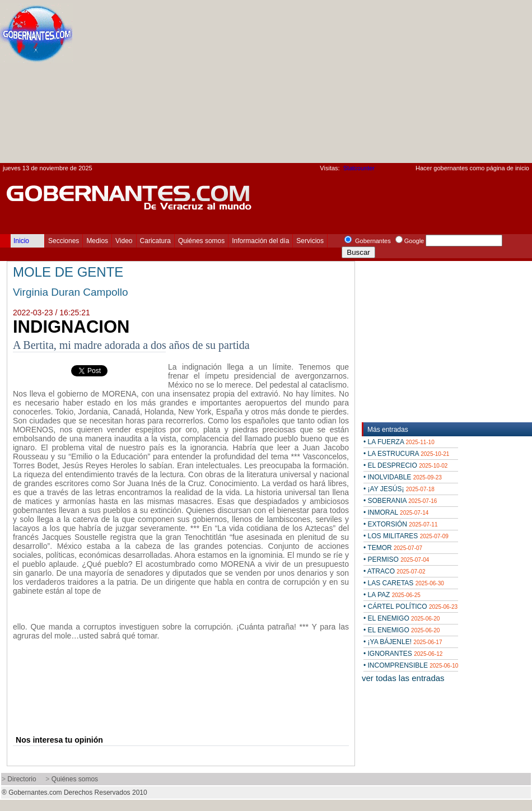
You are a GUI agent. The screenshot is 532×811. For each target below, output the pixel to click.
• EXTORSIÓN (400, 524)
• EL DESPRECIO (405, 465)
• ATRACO (394, 571)
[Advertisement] (435, 85)
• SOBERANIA (400, 501)
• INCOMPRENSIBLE (411, 665)
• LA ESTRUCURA (406, 454)
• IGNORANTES (403, 654)
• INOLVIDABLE (403, 477)
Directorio (22, 779)
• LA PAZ (392, 595)
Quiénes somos (201, 241)
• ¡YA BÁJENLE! (403, 642)
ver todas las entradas (403, 678)
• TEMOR (393, 548)
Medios (97, 241)
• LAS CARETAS (404, 583)
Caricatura (155, 241)
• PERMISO (396, 560)
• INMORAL (396, 512)
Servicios (310, 241)
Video (124, 241)
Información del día (260, 241)
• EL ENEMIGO (402, 618)
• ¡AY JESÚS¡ (399, 489)
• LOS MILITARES (406, 536)
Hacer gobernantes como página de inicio (472, 168)
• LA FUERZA (399, 442)
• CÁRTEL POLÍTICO (410, 607)
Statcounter (359, 168)
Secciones (64, 241)
